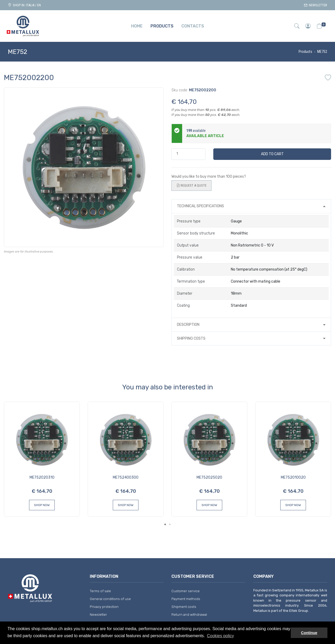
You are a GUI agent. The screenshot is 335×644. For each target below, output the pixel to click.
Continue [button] (309, 633)
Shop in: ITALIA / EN (24, 5)
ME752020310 (42, 477)
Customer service (186, 591)
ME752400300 (126, 477)
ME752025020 (209, 477)
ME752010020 (293, 477)
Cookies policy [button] (220, 636)
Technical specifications (200, 206)
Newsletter (316, 5)
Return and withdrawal (189, 615)
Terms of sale (100, 591)
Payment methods (186, 599)
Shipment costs (184, 607)
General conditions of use (110, 599)
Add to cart (272, 154)
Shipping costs (191, 338)
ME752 (322, 52)
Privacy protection (104, 607)
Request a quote (191, 186)
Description (188, 325)
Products (305, 52)
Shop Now (42, 505)
